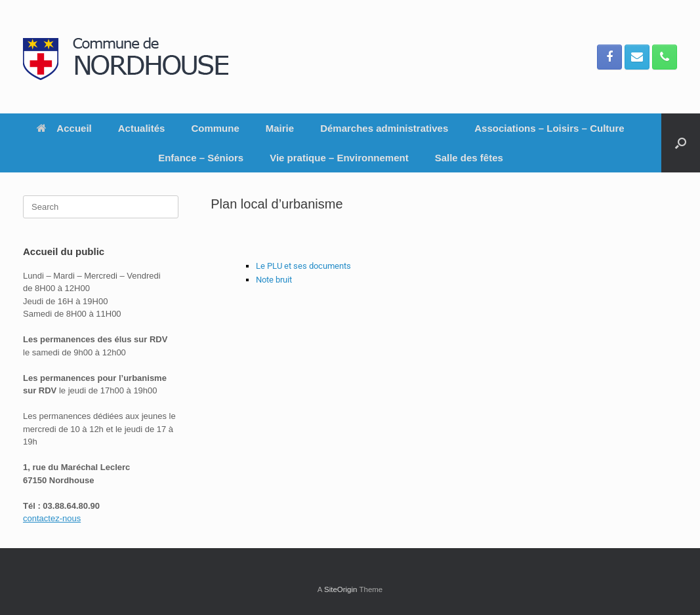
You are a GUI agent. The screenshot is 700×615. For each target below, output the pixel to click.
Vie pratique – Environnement (339, 158)
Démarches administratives (384, 128)
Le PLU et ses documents (304, 266)
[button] (681, 143)
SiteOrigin (341, 589)
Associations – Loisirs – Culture (549, 128)
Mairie (280, 128)
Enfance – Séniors (201, 158)
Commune (215, 128)
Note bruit (274, 280)
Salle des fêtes (469, 158)
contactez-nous (52, 518)
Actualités (142, 128)
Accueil (64, 128)
